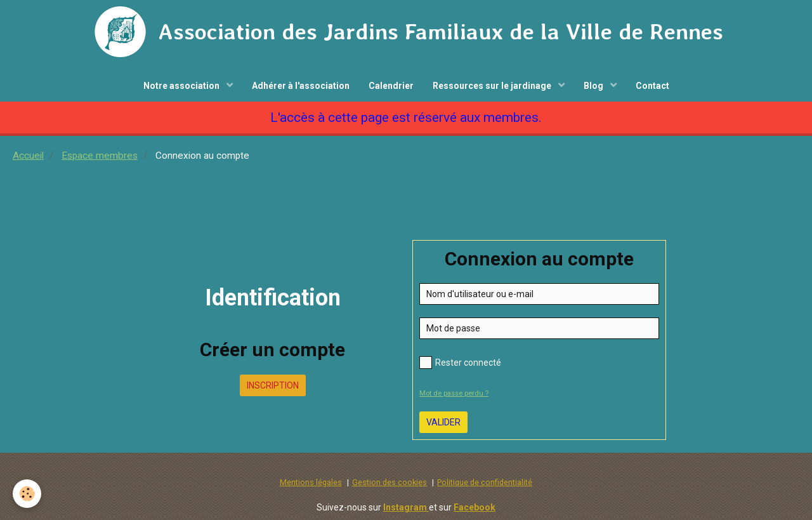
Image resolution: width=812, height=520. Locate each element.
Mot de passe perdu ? (454, 393)
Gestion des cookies (390, 482)
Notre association (182, 86)
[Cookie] (27, 494)
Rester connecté (460, 363)
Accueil (28, 156)
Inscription (273, 385)
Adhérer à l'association (301, 86)
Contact (652, 86)
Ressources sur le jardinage (493, 86)
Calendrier (391, 86)
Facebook (475, 507)
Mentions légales (311, 482)
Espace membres (100, 156)
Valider (443, 422)
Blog (594, 86)
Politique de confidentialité (485, 482)
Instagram (406, 507)
